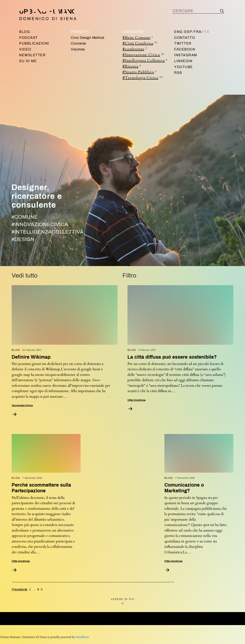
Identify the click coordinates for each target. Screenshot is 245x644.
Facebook (185, 49)
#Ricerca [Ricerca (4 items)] (132, 66)
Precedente (20, 589)
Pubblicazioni (34, 43)
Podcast (29, 38)
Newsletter (32, 55)
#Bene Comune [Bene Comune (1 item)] (138, 37)
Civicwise (78, 43)
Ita (206, 32)
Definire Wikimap (31, 357)
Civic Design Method (88, 38)
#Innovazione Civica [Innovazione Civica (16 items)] (143, 55)
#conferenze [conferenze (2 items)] (135, 49)
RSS (178, 73)
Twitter (183, 43)
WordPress (82, 637)
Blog (24, 32)
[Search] (222, 11)
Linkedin (183, 61)
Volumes (78, 49)
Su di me (28, 61)
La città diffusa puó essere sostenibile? (172, 357)
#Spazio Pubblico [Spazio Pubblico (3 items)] (140, 72)
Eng (178, 32)
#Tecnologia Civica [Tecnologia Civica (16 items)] (142, 78)
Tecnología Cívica (22, 405)
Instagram (186, 55)
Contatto (185, 38)
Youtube (184, 67)
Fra (198, 32)
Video (25, 49)
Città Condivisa (136, 400)
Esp (188, 32)
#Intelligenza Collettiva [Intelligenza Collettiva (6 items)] (145, 60)
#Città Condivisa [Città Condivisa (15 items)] (140, 43)
